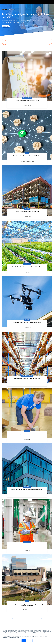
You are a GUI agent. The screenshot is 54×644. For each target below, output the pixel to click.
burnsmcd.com (50, 2)
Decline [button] (30, 641)
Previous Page (27, 617)
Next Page (27, 625)
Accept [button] (24, 641)
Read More (6, 26)
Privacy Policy (7, 634)
